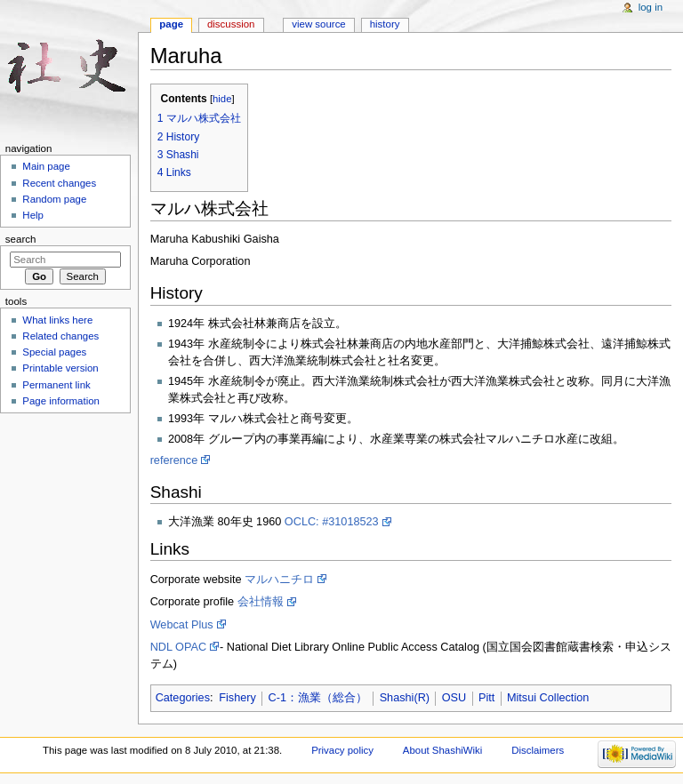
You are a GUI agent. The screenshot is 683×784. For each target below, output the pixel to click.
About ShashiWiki (443, 750)
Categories (183, 698)
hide (222, 99)
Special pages (54, 352)
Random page (54, 199)
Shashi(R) (405, 698)
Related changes (60, 336)
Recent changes (59, 183)
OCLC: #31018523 (332, 522)
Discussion (231, 24)
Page (171, 24)
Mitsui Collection (548, 698)
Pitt (486, 698)
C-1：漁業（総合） (318, 698)
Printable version (60, 368)
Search (21, 239)
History (385, 24)
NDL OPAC (178, 647)
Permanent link (56, 385)
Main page (46, 166)
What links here (57, 320)
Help (33, 215)
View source (318, 24)
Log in (651, 7)
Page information (61, 401)
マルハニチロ (279, 580)
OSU (454, 698)
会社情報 (261, 602)
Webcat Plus (182, 625)
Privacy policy (342, 750)
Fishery (237, 698)
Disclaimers (538, 750)
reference (174, 460)
